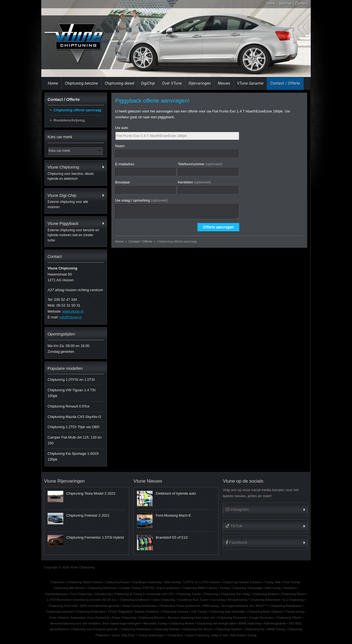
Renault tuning (237, 600)
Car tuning (218, 600)
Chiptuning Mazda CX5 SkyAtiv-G (74, 417)
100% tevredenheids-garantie (100, 606)
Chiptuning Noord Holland (85, 582)
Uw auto (122, 128)
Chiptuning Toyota (188, 594)
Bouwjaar (123, 182)
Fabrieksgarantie (275, 623)
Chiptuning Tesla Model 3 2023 (91, 493)
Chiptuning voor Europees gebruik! (94, 629)
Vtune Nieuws (148, 481)
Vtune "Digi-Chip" (124, 635)
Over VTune (172, 83)
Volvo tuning (172, 582)
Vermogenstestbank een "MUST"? (244, 606)
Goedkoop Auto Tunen (193, 600)
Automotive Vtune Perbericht (90, 618)
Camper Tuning (130, 588)
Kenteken (194, 182)
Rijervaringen (200, 83)
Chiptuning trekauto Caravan (242, 582)
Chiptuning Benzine (152, 618)
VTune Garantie (250, 83)
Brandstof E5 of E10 (172, 537)
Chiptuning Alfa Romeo (69, 588)
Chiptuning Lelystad (60, 612)
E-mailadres (125, 164)
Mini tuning (273, 588)
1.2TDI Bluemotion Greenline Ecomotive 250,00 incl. (82, 600)
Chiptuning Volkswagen (247, 588)
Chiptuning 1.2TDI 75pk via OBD (74, 427)
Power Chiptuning (124, 618)
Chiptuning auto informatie (227, 612)
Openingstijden (61, 334)
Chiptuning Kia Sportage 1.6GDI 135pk (73, 456)
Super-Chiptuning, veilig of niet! (207, 635)
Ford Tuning (291, 582)
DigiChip (148, 83)
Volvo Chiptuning (164, 600)
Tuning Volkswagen (151, 635)
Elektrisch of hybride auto (176, 493)
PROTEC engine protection (161, 588)
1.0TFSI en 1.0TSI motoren (202, 582)
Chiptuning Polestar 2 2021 (88, 515)
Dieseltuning (103, 594)
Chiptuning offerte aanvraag (77, 110)
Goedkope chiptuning (147, 582)
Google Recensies (262, 618)
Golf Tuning (199, 612)
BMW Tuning (276, 629)
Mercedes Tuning (155, 623)
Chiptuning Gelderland (136, 629)
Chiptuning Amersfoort (265, 600)
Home (271, 3)
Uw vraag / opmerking (142, 200)
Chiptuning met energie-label (217, 623)
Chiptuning (211, 594)
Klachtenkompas (56, 594)
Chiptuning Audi (258, 612)
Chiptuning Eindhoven (135, 600)
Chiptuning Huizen (117, 582)
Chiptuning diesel (119, 83)
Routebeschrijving (69, 120)
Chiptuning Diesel (293, 594)
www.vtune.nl (73, 311)
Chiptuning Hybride (166, 629)
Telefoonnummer (200, 164)
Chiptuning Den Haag (235, 594)
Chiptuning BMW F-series (200, 588)
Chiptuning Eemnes (175, 612)
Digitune (277, 612)
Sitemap (285, 3)
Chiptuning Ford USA (63, 606)
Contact (301, 3)
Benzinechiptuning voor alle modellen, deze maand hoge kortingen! (95, 623)
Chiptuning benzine (81, 83)
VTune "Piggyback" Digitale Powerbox (133, 612)
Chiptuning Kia (255, 629)
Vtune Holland (58, 618)
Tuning (224, 588)
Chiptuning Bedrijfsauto (286, 606)
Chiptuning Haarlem (229, 629)
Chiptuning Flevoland (232, 618)
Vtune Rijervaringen (64, 481)
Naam (120, 146)
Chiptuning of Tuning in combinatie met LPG (144, 594)
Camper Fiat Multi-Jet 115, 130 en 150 (75, 440)
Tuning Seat (272, 582)
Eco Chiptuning (293, 600)
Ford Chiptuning (81, 594)
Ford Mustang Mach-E (173, 515)
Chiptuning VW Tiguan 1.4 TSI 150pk (72, 393)
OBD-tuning (211, 606)
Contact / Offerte (285, 83)
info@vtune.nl (71, 317)
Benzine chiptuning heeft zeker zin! (191, 618)
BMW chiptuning (250, 623)
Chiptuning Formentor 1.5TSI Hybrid (95, 537)
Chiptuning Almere (182, 623)
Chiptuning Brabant (266, 594)
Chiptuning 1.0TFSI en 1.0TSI (71, 380)
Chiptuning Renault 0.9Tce (69, 406)
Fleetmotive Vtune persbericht (180, 606)
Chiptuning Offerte (289, 618)
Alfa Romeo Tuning (244, 635)
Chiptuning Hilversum (102, 588)
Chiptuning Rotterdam (90, 612)
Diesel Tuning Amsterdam (140, 606)
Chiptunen (57, 582)
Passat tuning (295, 612)
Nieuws (224, 83)
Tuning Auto (175, 635)
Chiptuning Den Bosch (197, 629)
